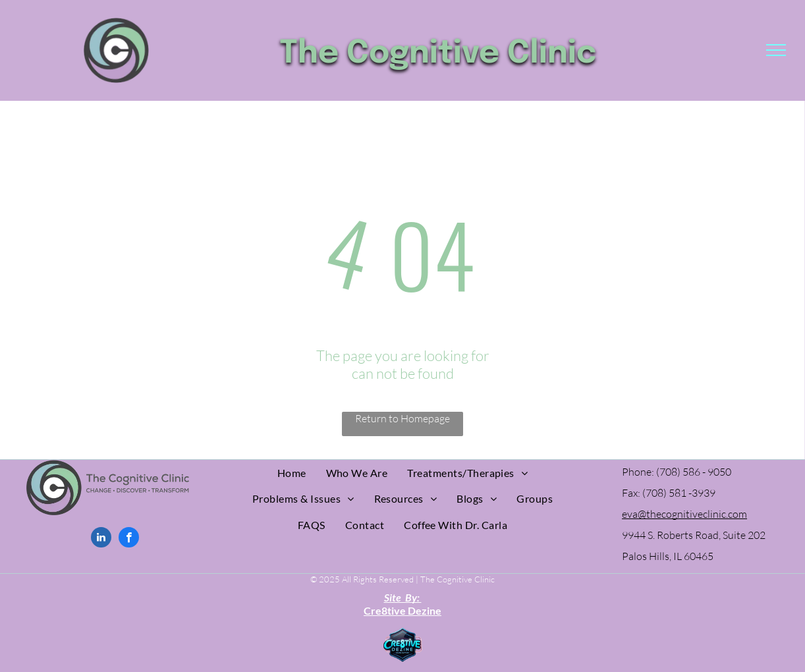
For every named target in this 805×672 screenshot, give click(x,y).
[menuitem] (292, 473)
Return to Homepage (402, 418)
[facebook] (129, 539)
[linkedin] (101, 539)
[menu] (776, 50)
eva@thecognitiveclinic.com (684, 514)
